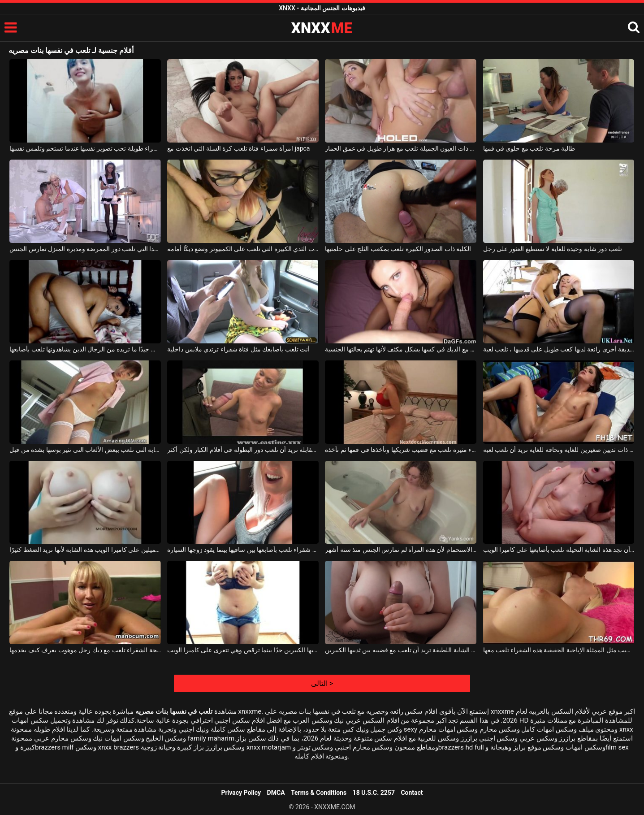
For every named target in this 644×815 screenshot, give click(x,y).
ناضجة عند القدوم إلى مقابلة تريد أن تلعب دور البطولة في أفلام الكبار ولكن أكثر (243, 450)
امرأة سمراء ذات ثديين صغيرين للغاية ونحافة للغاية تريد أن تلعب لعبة (559, 450)
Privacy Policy (241, 793)
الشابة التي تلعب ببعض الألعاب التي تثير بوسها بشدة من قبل (85, 450)
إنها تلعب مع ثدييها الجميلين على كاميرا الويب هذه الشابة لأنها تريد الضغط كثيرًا (85, 550)
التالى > (322, 683)
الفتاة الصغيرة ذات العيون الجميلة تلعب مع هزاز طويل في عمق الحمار (401, 148)
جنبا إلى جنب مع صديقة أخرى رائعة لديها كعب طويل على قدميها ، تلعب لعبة (559, 349)
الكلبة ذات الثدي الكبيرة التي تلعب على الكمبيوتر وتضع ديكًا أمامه (243, 249)
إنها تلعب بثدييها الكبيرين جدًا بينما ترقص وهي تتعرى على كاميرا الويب (243, 650)
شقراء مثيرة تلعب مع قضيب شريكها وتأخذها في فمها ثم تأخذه (401, 450)
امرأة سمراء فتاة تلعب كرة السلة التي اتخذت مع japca (238, 148)
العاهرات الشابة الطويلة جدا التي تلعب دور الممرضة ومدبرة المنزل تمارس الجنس (85, 249)
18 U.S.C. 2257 (374, 793)
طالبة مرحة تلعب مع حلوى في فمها (529, 148)
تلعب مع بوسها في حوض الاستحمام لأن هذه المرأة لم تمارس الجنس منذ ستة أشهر (401, 550)
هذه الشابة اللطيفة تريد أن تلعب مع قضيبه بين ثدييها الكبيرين (401, 650)
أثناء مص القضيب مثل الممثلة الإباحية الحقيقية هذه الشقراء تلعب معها (559, 650)
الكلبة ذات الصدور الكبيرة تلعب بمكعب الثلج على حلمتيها (398, 249)
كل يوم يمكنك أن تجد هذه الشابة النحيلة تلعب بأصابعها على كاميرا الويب (559, 550)
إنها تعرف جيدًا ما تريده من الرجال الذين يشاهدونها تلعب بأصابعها (85, 349)
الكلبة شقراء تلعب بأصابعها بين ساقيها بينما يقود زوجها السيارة (243, 550)
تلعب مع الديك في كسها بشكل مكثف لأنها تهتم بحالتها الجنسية (401, 349)
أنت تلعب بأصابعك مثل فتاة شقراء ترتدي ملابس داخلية (238, 349)
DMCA (276, 793)
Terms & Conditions (319, 793)
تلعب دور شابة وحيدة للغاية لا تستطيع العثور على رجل (553, 249)
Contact (412, 793)
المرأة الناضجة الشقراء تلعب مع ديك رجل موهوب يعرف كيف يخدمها (85, 650)
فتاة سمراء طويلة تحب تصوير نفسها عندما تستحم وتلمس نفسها (85, 148)
